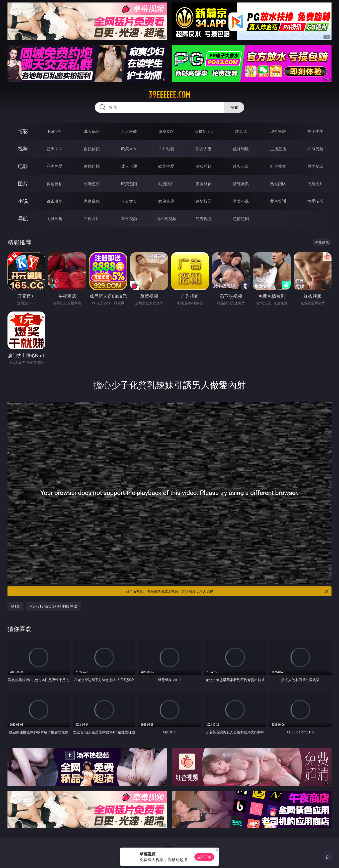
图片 (23, 184)
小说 (23, 201)
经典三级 (241, 166)
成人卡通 (129, 166)
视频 (23, 149)
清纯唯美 (241, 184)
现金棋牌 (278, 131)
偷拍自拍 (92, 166)
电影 (23, 166)
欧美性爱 (166, 166)
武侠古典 (166, 201)
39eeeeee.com (169, 95)
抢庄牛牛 (315, 131)
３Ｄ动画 (166, 149)
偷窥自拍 (55, 184)
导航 (23, 218)
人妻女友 (129, 201)
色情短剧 (241, 219)
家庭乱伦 (92, 201)
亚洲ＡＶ (55, 149)
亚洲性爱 (55, 166)
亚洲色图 (92, 184)
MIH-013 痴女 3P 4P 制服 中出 (53, 606)
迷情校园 (204, 201)
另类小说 (241, 201)
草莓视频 (129, 219)
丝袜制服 (241, 149)
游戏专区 (166, 131)
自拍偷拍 (92, 149)
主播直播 (278, 149)
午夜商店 (92, 219)
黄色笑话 (278, 201)
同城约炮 (55, 219)
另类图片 (315, 184)
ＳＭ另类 (315, 149)
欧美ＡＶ (129, 149)
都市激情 (55, 201)
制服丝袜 (204, 166)
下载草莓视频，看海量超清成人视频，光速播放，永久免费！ (226, 591)
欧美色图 (129, 184)
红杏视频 (204, 219)
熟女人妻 (204, 149)
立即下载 (204, 857)
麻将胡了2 (204, 131)
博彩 (23, 131)
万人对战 (129, 131)
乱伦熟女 (278, 166)
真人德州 (92, 131)
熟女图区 (278, 184)
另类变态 (315, 166)
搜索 (234, 107)
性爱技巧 (315, 201)
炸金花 (241, 131)
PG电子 (54, 131)
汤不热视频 (166, 219)
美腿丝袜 (204, 184)
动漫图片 (166, 184)
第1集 (15, 606)
